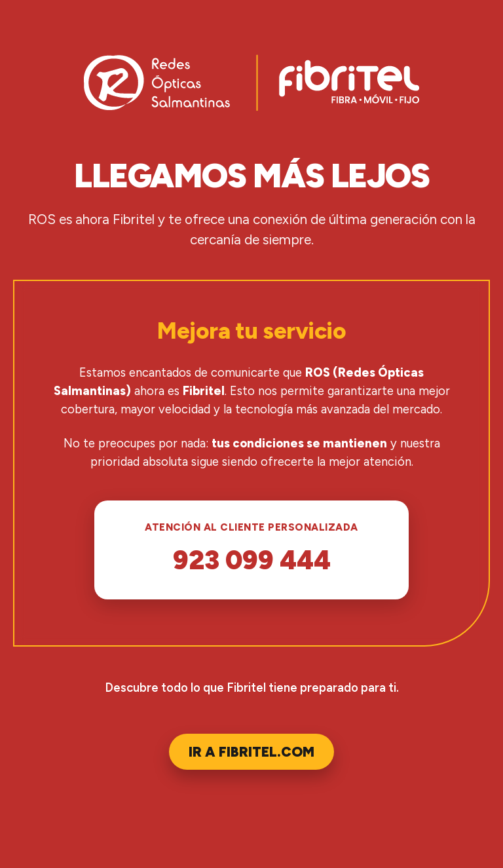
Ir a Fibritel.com (251, 752)
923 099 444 (252, 560)
